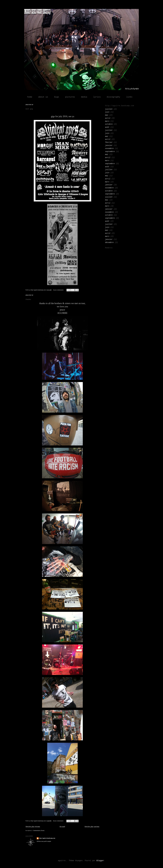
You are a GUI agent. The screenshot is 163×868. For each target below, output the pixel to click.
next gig (29, 109)
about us (43, 97)
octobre (109, 124)
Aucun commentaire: (59, 290)
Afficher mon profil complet (44, 841)
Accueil (62, 827)
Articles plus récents (33, 827)
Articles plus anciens (92, 827)
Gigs (57, 97)
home (30, 97)
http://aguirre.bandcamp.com (47, 838)
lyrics (97, 97)
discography (113, 97)
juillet (109, 109)
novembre (109, 148)
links (129, 97)
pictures (70, 97)
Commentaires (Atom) (39, 830)
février (109, 142)
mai (107, 115)
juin (107, 112)
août (107, 127)
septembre (110, 152)
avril (108, 118)
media (84, 97)
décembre (109, 242)
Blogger (100, 861)
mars (107, 121)
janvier (109, 145)
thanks (28, 300)
